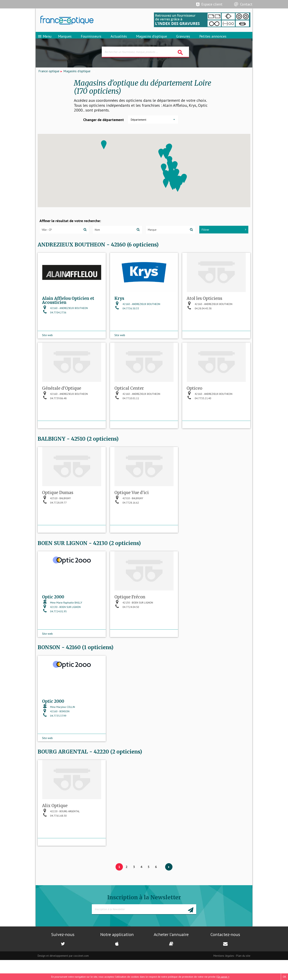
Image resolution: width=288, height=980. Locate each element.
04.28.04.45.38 (199, 321)
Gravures (183, 39)
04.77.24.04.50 (127, 626)
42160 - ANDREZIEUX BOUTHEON (65, 320)
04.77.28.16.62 (127, 520)
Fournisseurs (91, 39)
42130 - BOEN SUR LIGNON (61, 626)
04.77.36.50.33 (127, 321)
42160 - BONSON (56, 733)
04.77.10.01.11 (127, 413)
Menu (45, 39)
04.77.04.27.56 (54, 325)
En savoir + (223, 977)
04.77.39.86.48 (54, 413)
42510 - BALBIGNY (56, 515)
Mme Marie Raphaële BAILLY (62, 622)
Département (139, 125)
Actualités (119, 39)
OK (285, 977)
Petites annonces (213, 39)
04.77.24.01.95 (54, 631)
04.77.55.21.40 (199, 413)
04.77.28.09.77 (54, 520)
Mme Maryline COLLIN (58, 728)
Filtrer (224, 235)
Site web (47, 343)
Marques (65, 39)
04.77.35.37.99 (54, 737)
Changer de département (103, 125)
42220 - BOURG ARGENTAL (61, 835)
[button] (104, 150)
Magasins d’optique (152, 39)
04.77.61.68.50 (54, 839)
